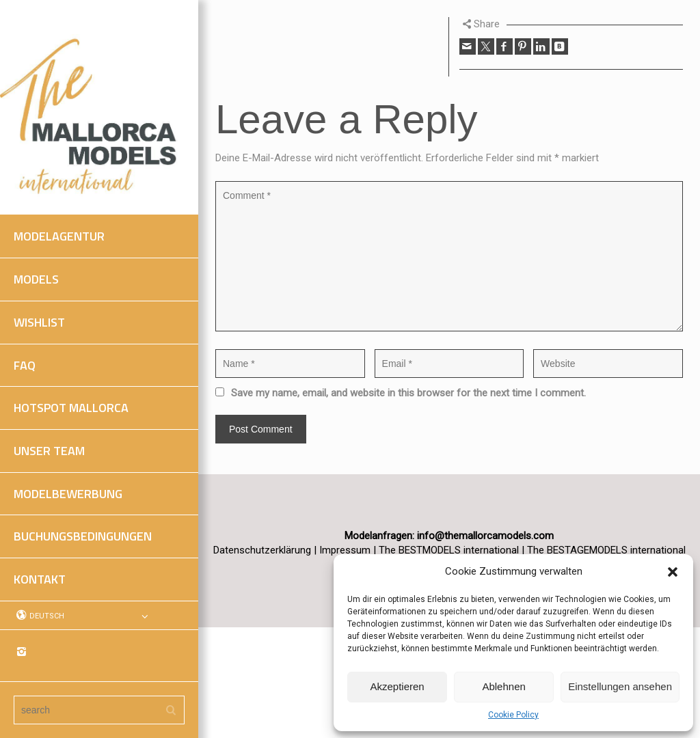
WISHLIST (39, 322)
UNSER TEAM (49, 451)
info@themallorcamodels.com (485, 536)
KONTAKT (40, 579)
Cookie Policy (513, 715)
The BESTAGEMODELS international (606, 550)
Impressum (345, 550)
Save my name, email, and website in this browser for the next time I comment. (408, 393)
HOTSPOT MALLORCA (71, 408)
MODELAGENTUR (59, 236)
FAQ (25, 365)
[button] (673, 572)
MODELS (36, 279)
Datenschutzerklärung (262, 550)
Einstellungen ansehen (620, 686)
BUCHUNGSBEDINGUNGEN (83, 536)
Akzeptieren (397, 686)
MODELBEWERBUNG (68, 494)
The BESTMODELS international (450, 550)
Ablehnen (503, 686)
